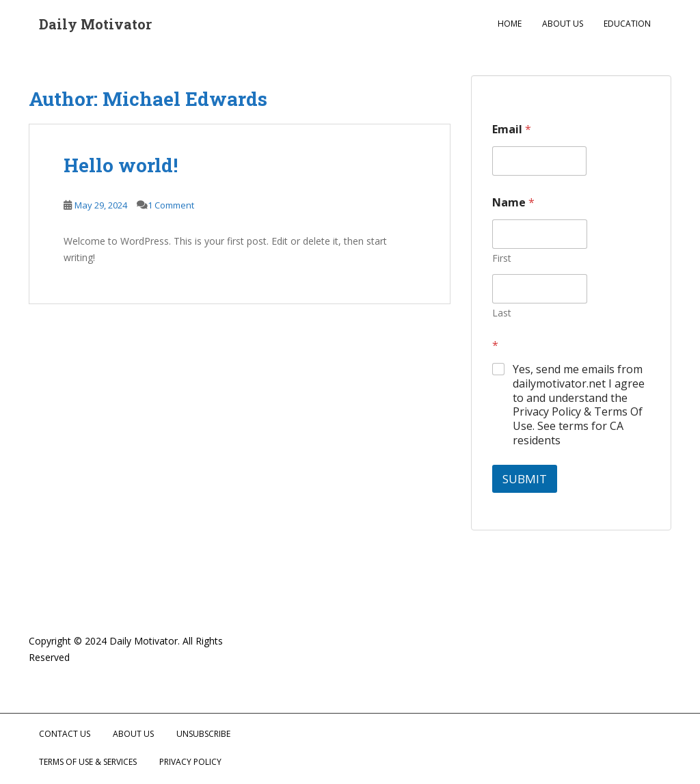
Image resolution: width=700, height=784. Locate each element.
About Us (563, 24)
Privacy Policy (190, 762)
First (502, 258)
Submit (525, 479)
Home (510, 24)
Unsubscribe (203, 734)
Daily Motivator (95, 24)
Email (512, 130)
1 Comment (171, 205)
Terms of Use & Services (88, 762)
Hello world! (121, 165)
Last (502, 313)
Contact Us (65, 734)
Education (627, 24)
